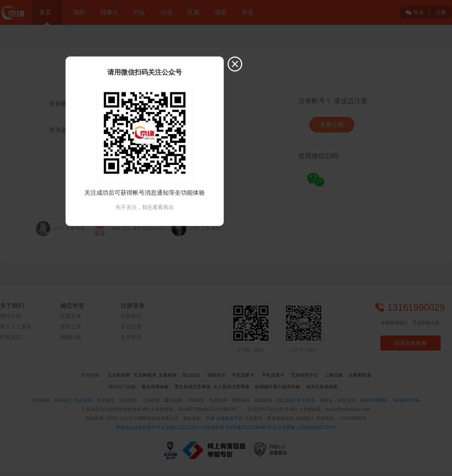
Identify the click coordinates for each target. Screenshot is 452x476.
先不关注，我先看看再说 (145, 207)
